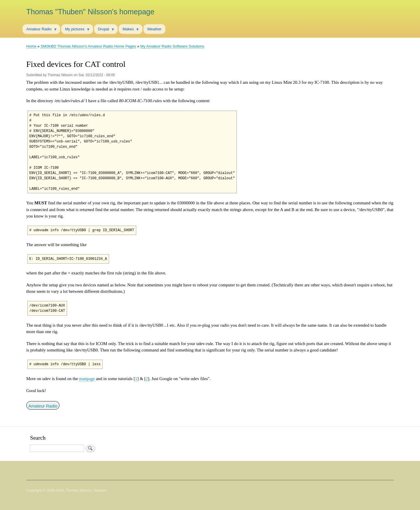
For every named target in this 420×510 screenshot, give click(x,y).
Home (31, 46)
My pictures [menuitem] (76, 30)
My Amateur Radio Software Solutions (172, 46)
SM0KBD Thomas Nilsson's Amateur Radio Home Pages (88, 46)
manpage (87, 379)
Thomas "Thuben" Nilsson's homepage (90, 12)
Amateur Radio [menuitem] (40, 30)
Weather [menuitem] (154, 29)
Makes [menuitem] (129, 30)
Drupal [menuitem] (105, 30)
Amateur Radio (43, 406)
